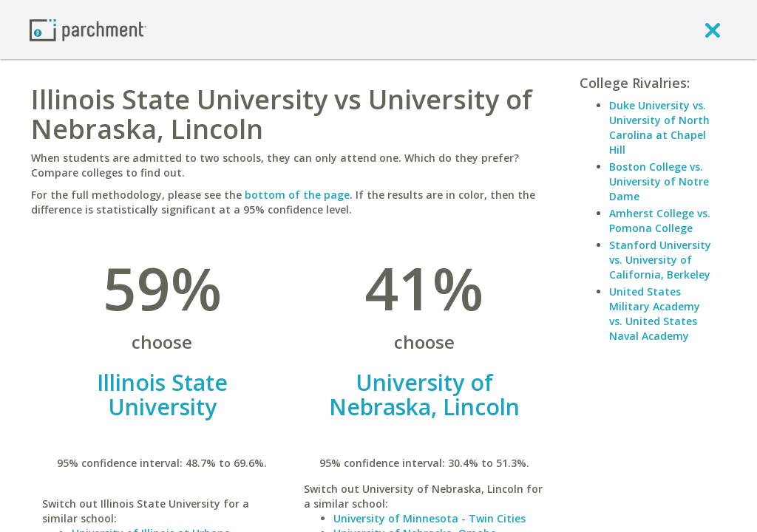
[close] (713, 30)
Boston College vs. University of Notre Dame (659, 181)
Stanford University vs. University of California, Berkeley (660, 260)
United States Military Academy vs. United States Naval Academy (655, 314)
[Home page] (88, 29)
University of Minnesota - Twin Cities (430, 518)
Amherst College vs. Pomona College (660, 221)
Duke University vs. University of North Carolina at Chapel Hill (659, 127)
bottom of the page (297, 195)
